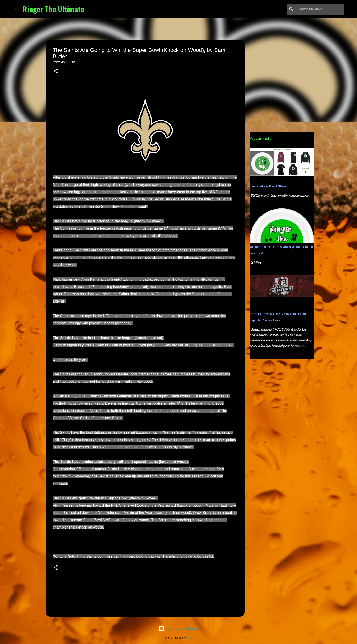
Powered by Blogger (179, 628)
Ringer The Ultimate (53, 9)
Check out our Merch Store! (268, 186)
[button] (56, 72)
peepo (189, 638)
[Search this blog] (320, 9)
